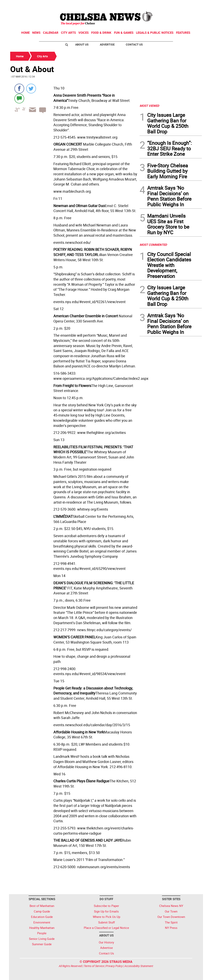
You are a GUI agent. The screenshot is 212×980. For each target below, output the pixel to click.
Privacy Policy (114, 966)
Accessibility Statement (139, 966)
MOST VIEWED (149, 106)
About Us (82, 44)
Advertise (107, 44)
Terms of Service (94, 966)
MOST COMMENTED (153, 245)
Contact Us (134, 44)
